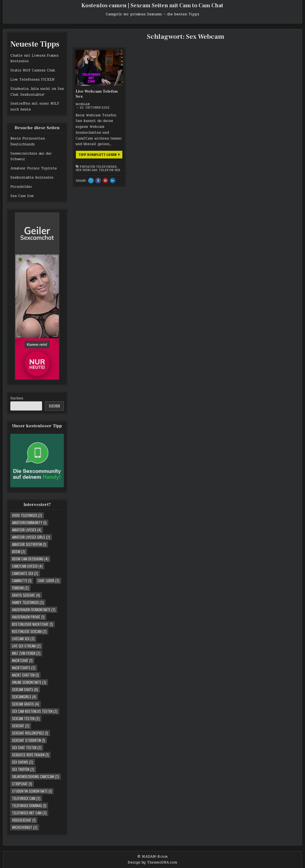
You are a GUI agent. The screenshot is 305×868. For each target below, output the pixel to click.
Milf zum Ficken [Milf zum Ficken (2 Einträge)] (26, 653)
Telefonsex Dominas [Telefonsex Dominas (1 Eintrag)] (29, 805)
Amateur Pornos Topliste (34, 168)
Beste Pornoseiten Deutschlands (28, 141)
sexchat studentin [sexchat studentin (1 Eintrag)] (29, 740)
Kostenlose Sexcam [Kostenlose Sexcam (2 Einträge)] (29, 631)
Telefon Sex (109, 170)
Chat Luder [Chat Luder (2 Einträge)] (49, 581)
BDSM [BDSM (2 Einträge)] (19, 552)
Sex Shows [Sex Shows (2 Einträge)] (23, 762)
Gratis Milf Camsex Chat (33, 70)
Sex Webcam (86, 170)
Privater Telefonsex (98, 167)
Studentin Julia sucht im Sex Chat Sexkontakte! (37, 92)
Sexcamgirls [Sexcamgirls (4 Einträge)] (24, 697)
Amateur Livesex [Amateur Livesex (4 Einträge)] (27, 530)
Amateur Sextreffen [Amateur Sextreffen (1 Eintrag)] (29, 544)
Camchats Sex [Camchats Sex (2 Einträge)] (25, 573)
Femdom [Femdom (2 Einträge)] (20, 588)
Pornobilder (21, 187)
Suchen (17, 398)
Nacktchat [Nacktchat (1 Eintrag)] (22, 660)
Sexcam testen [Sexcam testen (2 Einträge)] (26, 718)
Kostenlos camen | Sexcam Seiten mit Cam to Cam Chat (152, 6)
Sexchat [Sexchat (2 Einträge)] (21, 726)
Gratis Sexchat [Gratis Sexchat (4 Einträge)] (26, 595)
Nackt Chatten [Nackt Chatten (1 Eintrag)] (25, 675)
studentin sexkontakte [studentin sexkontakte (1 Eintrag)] (32, 791)
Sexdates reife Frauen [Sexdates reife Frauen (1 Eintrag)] (30, 755)
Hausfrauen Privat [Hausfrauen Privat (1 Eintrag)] (28, 617)
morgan (83, 104)
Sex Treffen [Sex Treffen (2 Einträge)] (23, 769)
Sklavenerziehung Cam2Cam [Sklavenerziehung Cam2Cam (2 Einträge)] (36, 776)
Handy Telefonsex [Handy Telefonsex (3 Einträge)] (28, 602)
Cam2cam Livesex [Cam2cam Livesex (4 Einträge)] (27, 566)
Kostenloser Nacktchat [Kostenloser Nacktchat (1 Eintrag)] (32, 624)
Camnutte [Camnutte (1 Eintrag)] (22, 581)
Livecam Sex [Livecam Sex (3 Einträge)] (23, 639)
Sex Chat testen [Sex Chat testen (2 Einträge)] (27, 747)
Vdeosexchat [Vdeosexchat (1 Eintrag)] (24, 820)
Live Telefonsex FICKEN (32, 80)
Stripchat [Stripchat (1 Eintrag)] (22, 784)
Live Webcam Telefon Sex (97, 94)
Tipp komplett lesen (101, 155)
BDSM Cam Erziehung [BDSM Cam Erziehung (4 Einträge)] (30, 559)
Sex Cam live (22, 196)
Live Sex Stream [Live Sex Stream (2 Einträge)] (26, 646)
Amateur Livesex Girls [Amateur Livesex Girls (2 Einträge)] (31, 537)
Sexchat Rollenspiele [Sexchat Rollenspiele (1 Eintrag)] (30, 733)
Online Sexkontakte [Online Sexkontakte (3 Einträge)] (29, 682)
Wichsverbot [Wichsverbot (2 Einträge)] (25, 827)
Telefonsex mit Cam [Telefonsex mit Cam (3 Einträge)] (29, 813)
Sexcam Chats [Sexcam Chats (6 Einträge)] (25, 689)
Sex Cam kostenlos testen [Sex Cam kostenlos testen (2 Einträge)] (35, 711)
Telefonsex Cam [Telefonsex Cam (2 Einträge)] (26, 798)
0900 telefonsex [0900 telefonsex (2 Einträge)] (27, 515)
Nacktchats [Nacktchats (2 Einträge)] (24, 668)
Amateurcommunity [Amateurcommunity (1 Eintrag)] (29, 522)
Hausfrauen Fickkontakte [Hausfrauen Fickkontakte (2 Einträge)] (34, 610)
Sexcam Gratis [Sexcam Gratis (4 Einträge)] (26, 704)
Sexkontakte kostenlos (32, 178)
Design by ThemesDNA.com (152, 862)
